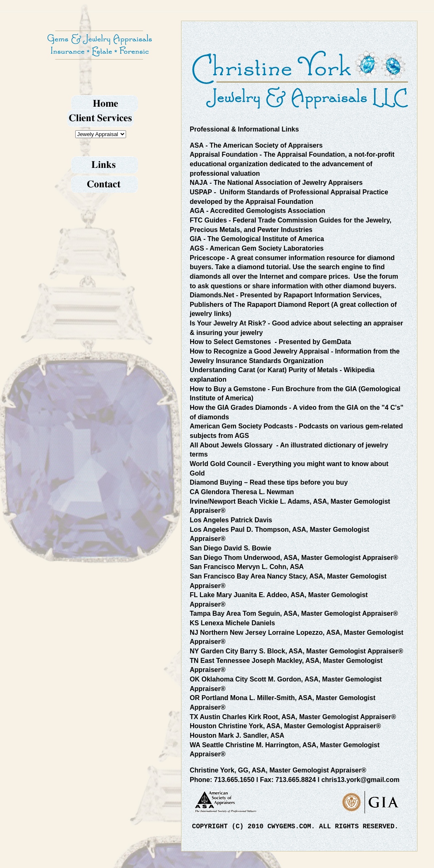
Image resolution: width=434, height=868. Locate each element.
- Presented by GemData (270, 342)
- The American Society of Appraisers (256, 145)
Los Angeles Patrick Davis (231, 520)
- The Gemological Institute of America (257, 239)
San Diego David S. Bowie (230, 548)
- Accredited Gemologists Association (258, 211)
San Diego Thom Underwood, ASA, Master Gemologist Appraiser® (294, 558)
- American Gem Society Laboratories (257, 248)
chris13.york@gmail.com (360, 780)
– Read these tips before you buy (269, 482)
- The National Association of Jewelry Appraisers (276, 183)
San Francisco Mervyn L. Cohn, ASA (247, 567)
